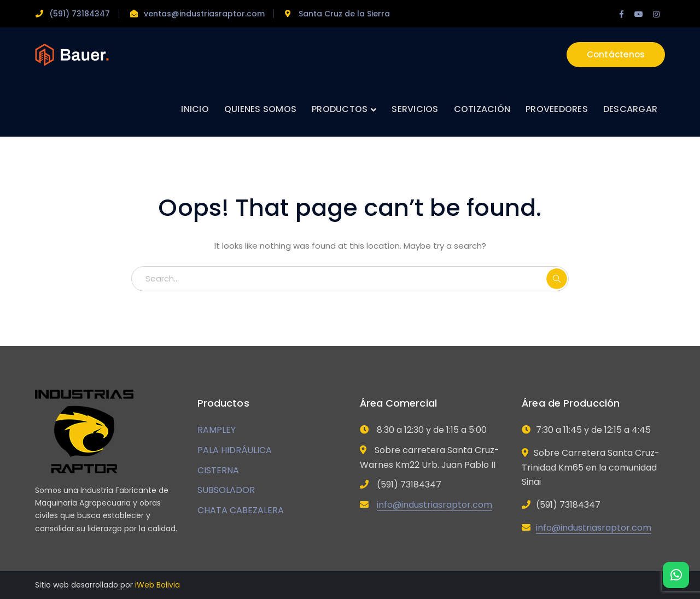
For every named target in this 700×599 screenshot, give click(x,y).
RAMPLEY (217, 430)
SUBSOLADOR (226, 490)
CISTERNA (218, 470)
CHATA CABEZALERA (241, 510)
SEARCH (557, 279)
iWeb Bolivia (157, 585)
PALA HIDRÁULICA (235, 450)
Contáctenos (616, 54)
